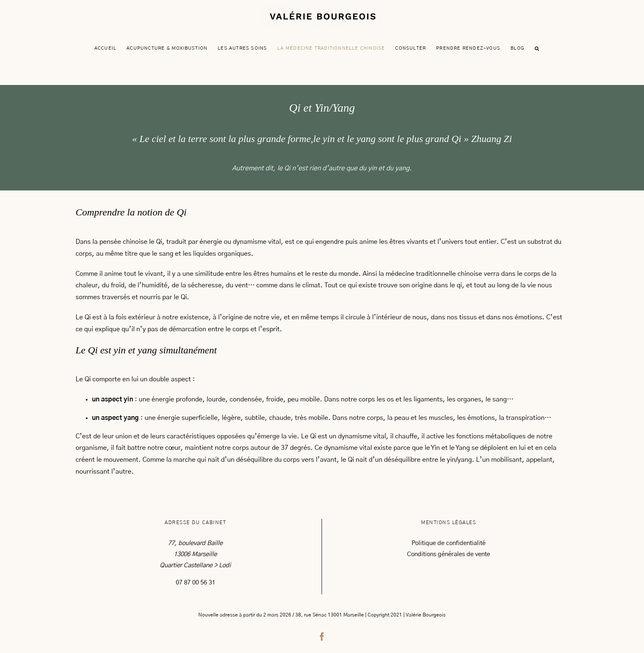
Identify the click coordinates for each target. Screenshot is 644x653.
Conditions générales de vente (448, 554)
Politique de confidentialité (448, 543)
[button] (537, 48)
